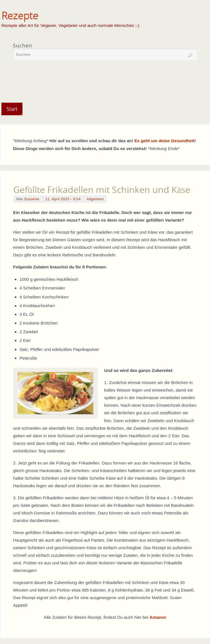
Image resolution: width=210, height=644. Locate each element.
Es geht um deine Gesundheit (164, 141)
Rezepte (20, 16)
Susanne (31, 199)
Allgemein (95, 199)
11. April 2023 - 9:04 (63, 199)
